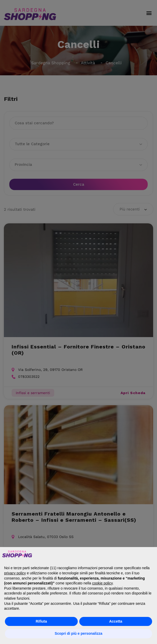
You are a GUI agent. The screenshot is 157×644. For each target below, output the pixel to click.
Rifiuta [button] (41, 621)
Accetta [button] (116, 621)
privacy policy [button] (15, 573)
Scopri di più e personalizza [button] (78, 633)
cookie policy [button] (102, 583)
